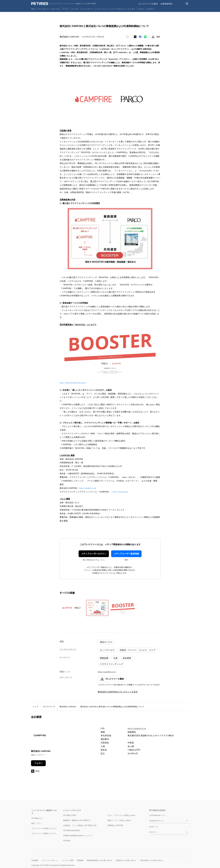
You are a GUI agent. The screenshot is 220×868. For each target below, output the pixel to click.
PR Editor (67, 841)
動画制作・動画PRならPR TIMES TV (77, 820)
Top (33, 9)
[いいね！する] (127, 37)
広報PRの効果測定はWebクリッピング (78, 836)
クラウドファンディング (111, 664)
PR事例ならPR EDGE (115, 825)
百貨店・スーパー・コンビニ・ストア (138, 650)
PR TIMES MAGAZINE (71, 830)
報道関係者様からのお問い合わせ (100, 860)
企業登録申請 (166, 4)
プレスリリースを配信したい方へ (44, 833)
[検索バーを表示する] (187, 4)
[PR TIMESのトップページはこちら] (64, 4)
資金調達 (127, 658)
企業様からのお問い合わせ (126, 860)
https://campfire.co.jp (88, 488)
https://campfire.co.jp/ (137, 728)
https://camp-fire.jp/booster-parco (73, 383)
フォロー (38, 763)
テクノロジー (43, 9)
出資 (115, 658)
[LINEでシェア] (145, 37)
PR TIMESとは (37, 818)
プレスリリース (49, 707)
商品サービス (106, 642)
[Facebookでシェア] (140, 37)
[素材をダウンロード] (153, 37)
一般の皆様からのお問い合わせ (151, 860)
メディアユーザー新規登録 (126, 554)
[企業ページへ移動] (40, 736)
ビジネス (131, 9)
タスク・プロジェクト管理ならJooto (121, 815)
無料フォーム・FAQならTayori (119, 820)
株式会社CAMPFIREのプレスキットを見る (118, 692)
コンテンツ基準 (68, 860)
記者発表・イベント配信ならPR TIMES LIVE (80, 825)
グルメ (141, 9)
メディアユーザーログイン (94, 554)
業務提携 (104, 658)
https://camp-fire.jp (120, 492)
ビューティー (88, 9)
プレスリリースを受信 (148, 4)
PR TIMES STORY (70, 815)
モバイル (56, 9)
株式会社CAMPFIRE (68, 707)
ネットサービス (107, 650)
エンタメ (75, 9)
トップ (35, 707)
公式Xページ (154, 827)
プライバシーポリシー (50, 860)
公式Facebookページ (157, 815)
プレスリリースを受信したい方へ (44, 828)
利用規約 (80, 860)
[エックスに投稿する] (135, 37)
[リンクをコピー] (158, 37)
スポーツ (151, 9)
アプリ (65, 9)
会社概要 (35, 860)
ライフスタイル (118, 9)
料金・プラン (36, 823)
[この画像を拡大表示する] (72, 608)
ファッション (102, 9)
